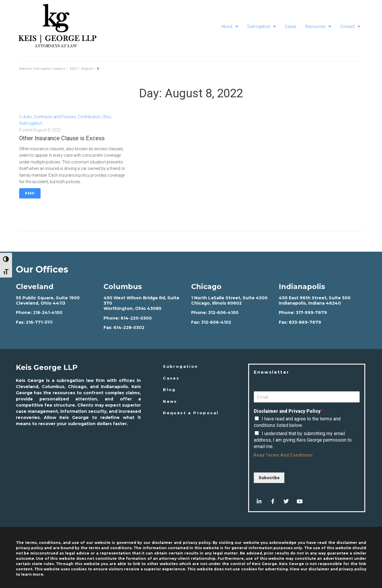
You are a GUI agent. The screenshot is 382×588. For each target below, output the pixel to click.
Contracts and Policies (55, 117)
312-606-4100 (223, 313)
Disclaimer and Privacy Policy (289, 411)
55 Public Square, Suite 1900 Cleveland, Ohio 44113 (48, 300)
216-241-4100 (48, 313)
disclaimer (319, 569)
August (87, 69)
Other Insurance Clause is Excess (62, 138)
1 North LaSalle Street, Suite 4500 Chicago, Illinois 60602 (229, 300)
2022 (73, 69)
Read (30, 193)
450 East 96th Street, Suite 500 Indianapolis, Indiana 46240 (315, 300)
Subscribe (269, 478)
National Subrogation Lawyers (42, 69)
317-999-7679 (311, 313)
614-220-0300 (136, 318)
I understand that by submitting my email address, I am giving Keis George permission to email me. (303, 440)
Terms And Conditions (289, 455)
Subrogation (31, 123)
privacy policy (352, 569)
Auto (28, 117)
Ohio (107, 117)
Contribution (89, 117)
